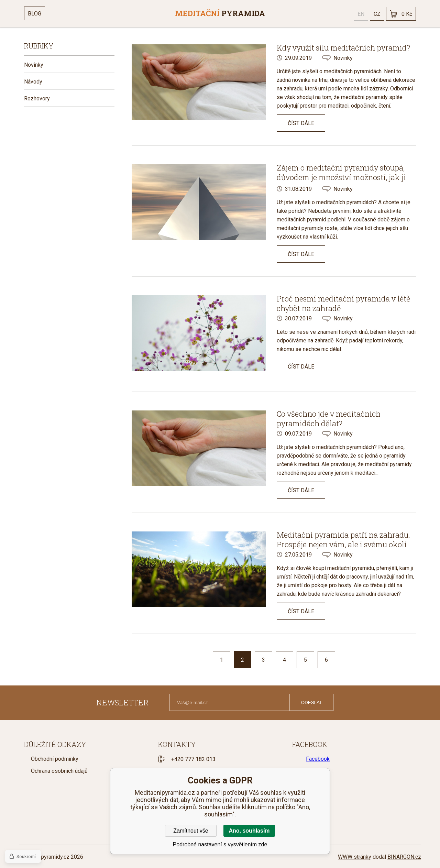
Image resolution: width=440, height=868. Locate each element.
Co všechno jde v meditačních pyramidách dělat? (329, 419)
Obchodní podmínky (55, 759)
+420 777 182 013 (193, 759)
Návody (33, 82)
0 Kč (407, 14)
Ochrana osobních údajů (59, 771)
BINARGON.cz (404, 857)
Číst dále (301, 123)
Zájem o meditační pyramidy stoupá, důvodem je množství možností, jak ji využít (341, 177)
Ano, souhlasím (249, 831)
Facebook (318, 759)
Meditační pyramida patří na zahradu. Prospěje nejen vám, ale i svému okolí (343, 540)
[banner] (220, 14)
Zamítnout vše (191, 831)
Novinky (34, 65)
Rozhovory (37, 98)
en (361, 14)
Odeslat (312, 702)
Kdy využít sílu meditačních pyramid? (343, 48)
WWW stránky (355, 857)
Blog (35, 14)
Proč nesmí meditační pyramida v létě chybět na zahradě (344, 303)
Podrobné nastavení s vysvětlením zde (220, 844)
